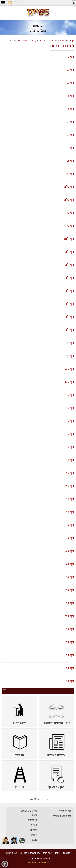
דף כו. (70, 434)
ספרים (34, 815)
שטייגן (61, 41)
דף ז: (71, 161)
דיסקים (34, 835)
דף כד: (70, 395)
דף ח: (70, 174)
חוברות (34, 825)
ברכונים (34, 830)
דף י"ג (70, 278)
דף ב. (70, 57)
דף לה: (69, 668)
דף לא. (69, 551)
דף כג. (70, 369)
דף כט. (69, 512)
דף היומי (43, 41)
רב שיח (52, 41)
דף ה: (70, 122)
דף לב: (70, 590)
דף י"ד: (69, 317)
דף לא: (69, 564)
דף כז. (70, 473)
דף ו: (71, 148)
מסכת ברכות (62, 46)
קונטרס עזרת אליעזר (27, 41)
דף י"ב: (69, 252)
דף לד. (69, 629)
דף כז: (70, 486)
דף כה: (69, 421)
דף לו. (70, 681)
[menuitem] (56, 712)
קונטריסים (33, 820)
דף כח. (69, 499)
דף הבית (70, 41)
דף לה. (69, 655)
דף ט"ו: (69, 187)
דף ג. (70, 70)
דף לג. (70, 603)
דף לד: (70, 642)
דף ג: (71, 83)
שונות (35, 840)
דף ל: (70, 525)
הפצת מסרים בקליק (62, 816)
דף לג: (70, 616)
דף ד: (70, 96)
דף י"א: (69, 239)
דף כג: (70, 382)
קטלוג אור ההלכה (29, 811)
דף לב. (69, 577)
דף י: (71, 343)
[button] (16, 3)
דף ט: (70, 213)
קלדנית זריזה (65, 811)
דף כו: (70, 460)
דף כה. (69, 408)
